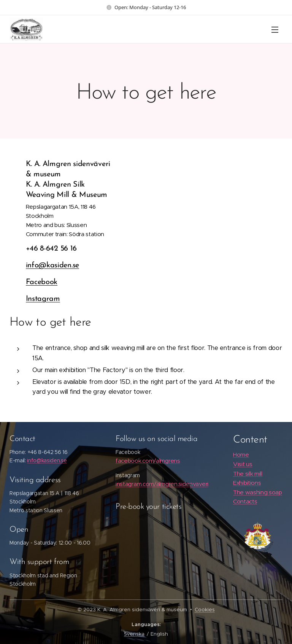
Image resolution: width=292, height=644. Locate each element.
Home (241, 455)
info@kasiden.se (53, 265)
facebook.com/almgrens (148, 461)
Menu (275, 30)
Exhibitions (247, 483)
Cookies (205, 610)
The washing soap (258, 492)
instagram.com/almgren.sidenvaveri (162, 484)
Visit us (243, 464)
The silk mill (248, 474)
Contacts (245, 502)
